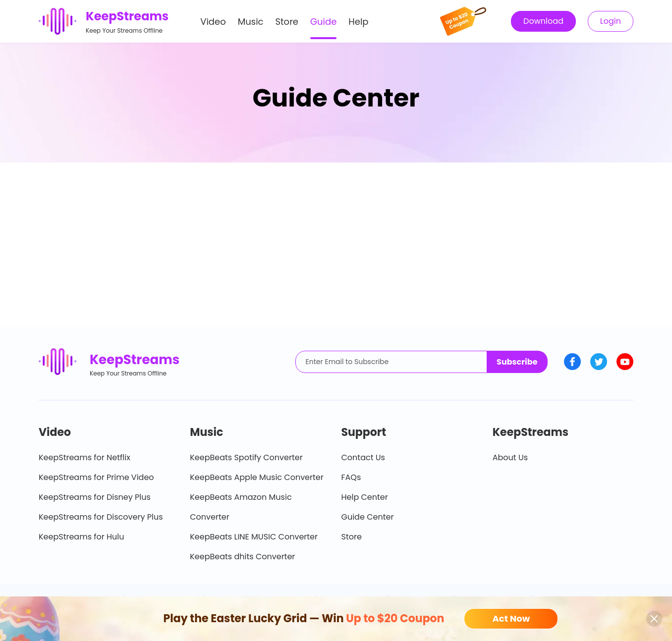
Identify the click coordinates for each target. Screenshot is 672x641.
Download (543, 21)
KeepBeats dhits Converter (242, 557)
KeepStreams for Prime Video (96, 477)
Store (287, 22)
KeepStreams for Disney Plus (95, 497)
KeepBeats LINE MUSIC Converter (254, 537)
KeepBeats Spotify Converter (246, 457)
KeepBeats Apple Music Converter (256, 477)
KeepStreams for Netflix (84, 457)
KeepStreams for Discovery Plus (101, 517)
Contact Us (363, 457)
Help (358, 22)
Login (611, 21)
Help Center (365, 497)
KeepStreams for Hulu (82, 537)
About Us (510, 457)
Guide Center (368, 517)
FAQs (351, 477)
